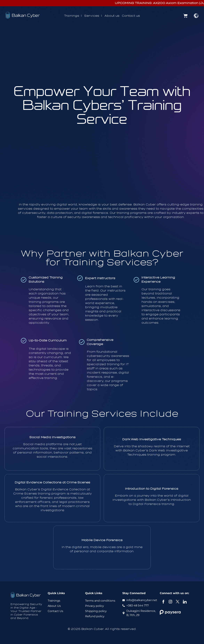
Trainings (73, 16)
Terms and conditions (100, 601)
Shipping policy (96, 611)
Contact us (131, 16)
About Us (54, 606)
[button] (73, 16)
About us (112, 16)
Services (93, 16)
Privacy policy (95, 606)
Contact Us (55, 611)
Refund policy (95, 616)
